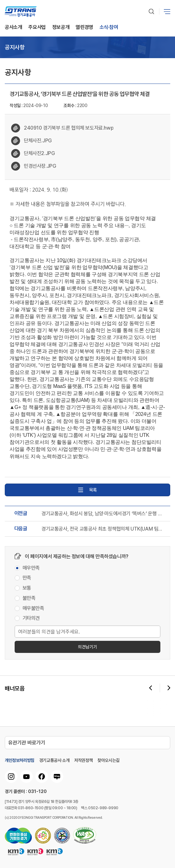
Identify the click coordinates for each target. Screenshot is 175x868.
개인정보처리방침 (20, 760)
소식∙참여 (109, 27)
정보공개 (61, 27)
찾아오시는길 (108, 760)
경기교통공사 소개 (54, 760)
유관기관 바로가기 (27, 743)
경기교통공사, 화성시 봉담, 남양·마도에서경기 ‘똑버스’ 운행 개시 (103, 514)
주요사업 (37, 27)
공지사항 (15, 47)
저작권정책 (83, 760)
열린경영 (84, 27)
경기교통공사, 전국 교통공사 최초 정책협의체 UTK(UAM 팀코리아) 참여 (103, 529)
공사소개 (13, 27)
